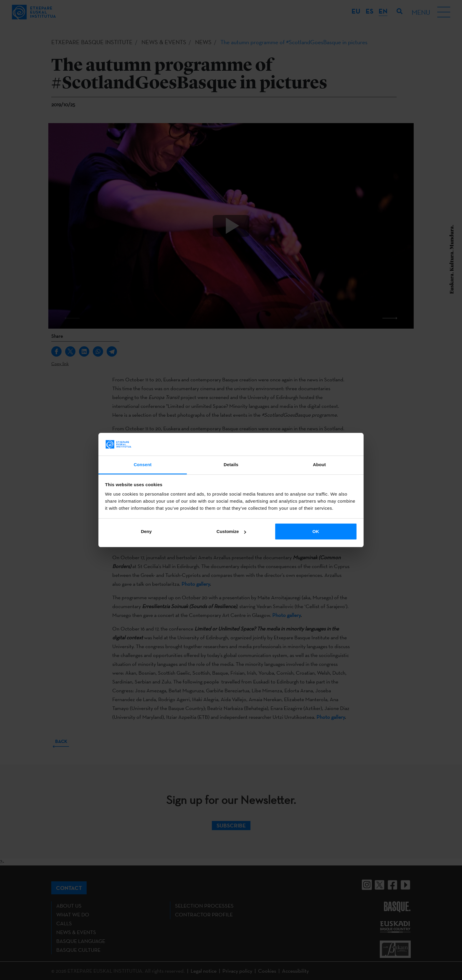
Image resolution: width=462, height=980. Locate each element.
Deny (146, 531)
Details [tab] (231, 465)
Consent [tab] (143, 465)
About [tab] (319, 465)
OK (316, 531)
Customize (231, 531)
